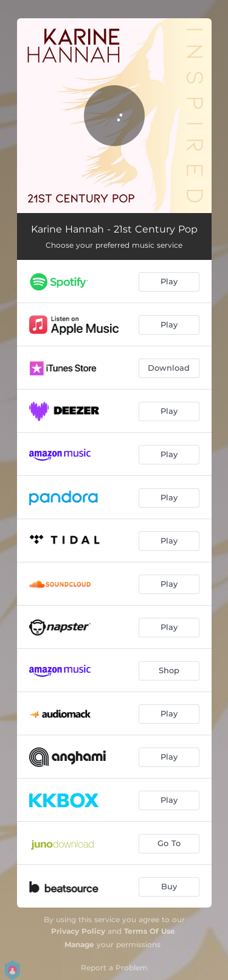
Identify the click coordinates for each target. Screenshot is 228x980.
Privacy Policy (78, 931)
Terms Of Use (150, 931)
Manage (79, 944)
